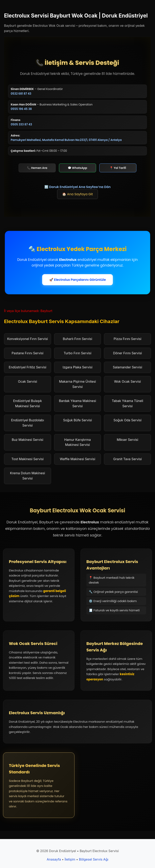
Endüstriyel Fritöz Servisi (27, 367)
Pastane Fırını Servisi (28, 353)
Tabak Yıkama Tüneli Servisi (127, 403)
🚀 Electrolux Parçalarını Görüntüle (78, 280)
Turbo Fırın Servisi (77, 353)
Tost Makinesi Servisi (28, 459)
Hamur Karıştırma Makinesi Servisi (77, 442)
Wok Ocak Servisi (127, 381)
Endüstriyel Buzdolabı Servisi (28, 423)
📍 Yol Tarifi (118, 168)
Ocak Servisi (28, 381)
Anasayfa (54, 859)
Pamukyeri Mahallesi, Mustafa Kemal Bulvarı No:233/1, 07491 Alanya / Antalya (66, 140)
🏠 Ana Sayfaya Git (77, 194)
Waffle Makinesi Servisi (77, 459)
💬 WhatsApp (77, 168)
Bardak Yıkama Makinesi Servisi (77, 403)
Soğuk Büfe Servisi (78, 420)
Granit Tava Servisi (127, 459)
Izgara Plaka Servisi (77, 367)
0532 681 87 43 (21, 94)
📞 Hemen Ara (37, 168)
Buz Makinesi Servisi (27, 440)
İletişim (70, 859)
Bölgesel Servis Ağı (94, 859)
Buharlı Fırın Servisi (77, 339)
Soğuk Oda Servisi (127, 420)
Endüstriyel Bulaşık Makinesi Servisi (27, 403)
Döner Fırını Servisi (127, 353)
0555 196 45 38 (21, 109)
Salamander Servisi (127, 367)
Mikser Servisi (127, 440)
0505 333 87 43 (21, 124)
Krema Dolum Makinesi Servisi (28, 476)
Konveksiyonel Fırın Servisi (27, 339)
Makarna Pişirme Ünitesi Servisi (78, 384)
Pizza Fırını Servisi (128, 339)
